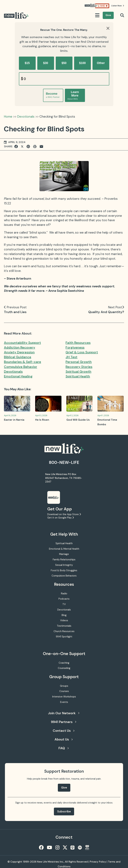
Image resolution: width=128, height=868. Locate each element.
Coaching (64, 663)
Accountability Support (22, 343)
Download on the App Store (64, 514)
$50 (64, 63)
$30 (46, 63)
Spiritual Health (78, 376)
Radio (64, 594)
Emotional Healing (18, 376)
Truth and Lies (15, 312)
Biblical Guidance (18, 357)
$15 (27, 63)
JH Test (71, 357)
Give (108, 15)
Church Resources (64, 631)
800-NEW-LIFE (64, 462)
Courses (64, 691)
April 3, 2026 (41, 415)
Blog (64, 615)
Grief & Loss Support (82, 352)
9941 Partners (64, 722)
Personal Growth (79, 362)
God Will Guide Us (78, 420)
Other (101, 63)
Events (64, 702)
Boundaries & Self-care (23, 362)
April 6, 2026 (10, 415)
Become (53, 95)
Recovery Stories (79, 367)
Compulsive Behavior (21, 367)
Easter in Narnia (14, 420)
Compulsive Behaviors (64, 576)
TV (64, 604)
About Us (64, 739)
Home (8, 117)
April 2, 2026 (72, 415)
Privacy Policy (98, 862)
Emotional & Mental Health (64, 549)
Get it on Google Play (61, 518)
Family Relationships (64, 560)
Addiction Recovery (20, 347)
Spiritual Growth (78, 371)
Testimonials (64, 626)
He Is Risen (42, 420)
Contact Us (64, 731)
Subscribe (64, 811)
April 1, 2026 (103, 415)
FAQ (64, 748)
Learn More (73, 95)
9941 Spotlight (64, 637)
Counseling (64, 668)
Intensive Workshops (64, 697)
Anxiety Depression (19, 352)
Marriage (64, 554)
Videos (64, 620)
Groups (64, 686)
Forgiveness (75, 347)
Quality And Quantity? (106, 312)
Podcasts (64, 599)
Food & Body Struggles (64, 570)
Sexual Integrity (64, 565)
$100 (82, 63)
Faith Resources (78, 343)
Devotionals (26, 117)
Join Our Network (64, 713)
